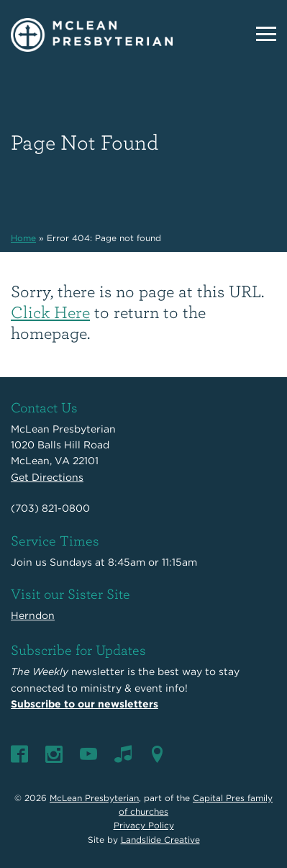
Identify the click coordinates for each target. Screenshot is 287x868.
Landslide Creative (160, 840)
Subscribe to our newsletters (85, 704)
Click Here (50, 312)
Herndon (33, 615)
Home (23, 238)
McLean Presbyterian (94, 798)
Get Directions (47, 477)
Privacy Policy (144, 825)
